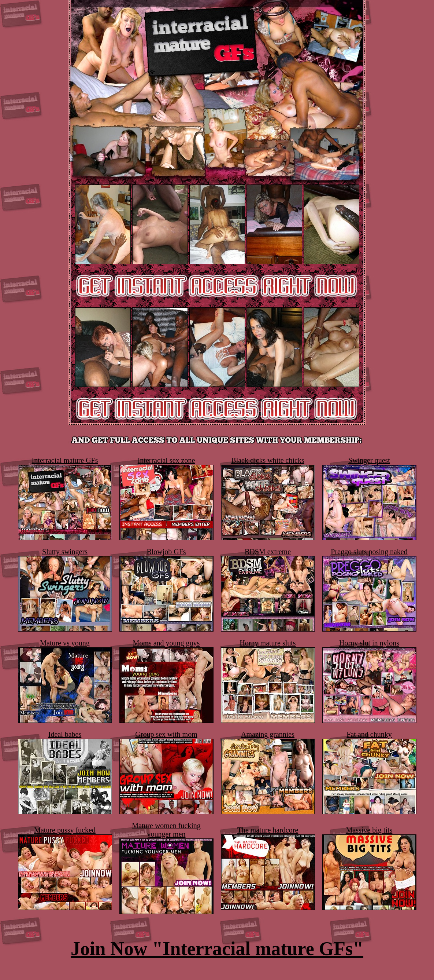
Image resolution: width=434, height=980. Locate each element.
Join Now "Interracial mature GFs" (217, 949)
